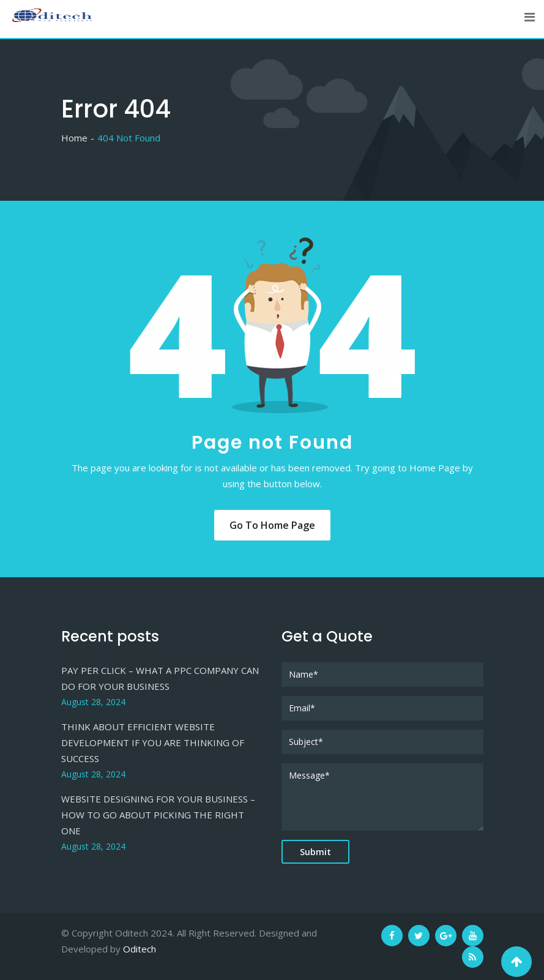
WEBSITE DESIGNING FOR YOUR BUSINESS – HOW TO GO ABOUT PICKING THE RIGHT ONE (158, 815)
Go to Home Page (272, 525)
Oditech (140, 949)
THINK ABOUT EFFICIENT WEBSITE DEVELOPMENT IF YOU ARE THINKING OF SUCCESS (153, 742)
